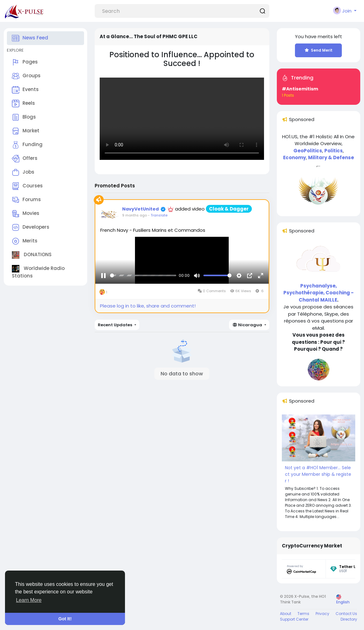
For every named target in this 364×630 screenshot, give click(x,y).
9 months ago (135, 215)
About (286, 614)
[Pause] (103, 283)
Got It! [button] (65, 619)
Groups (26, 76)
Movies (26, 214)
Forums (26, 200)
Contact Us (346, 614)
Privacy (322, 614)
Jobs (23, 172)
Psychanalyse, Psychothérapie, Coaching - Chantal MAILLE (319, 293)
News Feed (30, 38)
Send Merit (319, 50)
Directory (349, 619)
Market (26, 131)
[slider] (143, 283)
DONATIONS (32, 255)
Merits (25, 241)
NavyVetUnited (140, 209)
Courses (27, 186)
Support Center (294, 619)
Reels (23, 104)
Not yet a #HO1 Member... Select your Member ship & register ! (318, 474)
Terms (303, 614)
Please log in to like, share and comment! (148, 306)
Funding (27, 145)
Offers (25, 159)
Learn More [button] (29, 600)
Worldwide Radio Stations (38, 272)
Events (25, 90)
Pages (25, 62)
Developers (31, 227)
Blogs (24, 117)
